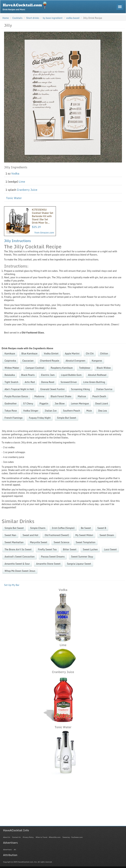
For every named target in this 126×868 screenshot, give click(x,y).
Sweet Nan (10, 535)
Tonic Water (14, 198)
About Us (7, 837)
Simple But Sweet (67, 418)
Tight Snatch (11, 382)
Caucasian (28, 361)
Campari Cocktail (35, 368)
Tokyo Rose (11, 411)
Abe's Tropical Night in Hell (19, 389)
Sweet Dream (107, 535)
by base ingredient (53, 18)
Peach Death (99, 396)
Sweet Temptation (86, 542)
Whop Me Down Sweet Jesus (20, 571)
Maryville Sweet (39, 542)
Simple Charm (38, 528)
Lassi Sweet (110, 549)
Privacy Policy (28, 837)
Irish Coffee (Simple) (63, 528)
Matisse (82, 396)
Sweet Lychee (90, 549)
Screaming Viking (80, 389)
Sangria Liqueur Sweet (79, 564)
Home (6, 18)
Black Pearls (28, 375)
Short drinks (33, 18)
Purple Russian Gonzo (16, 396)
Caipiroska (10, 361)
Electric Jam (48, 375)
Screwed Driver (69, 382)
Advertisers (7, 849)
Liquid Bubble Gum (71, 375)
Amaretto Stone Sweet (48, 564)
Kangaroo (97, 361)
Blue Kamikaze (29, 353)
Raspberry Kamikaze (62, 368)
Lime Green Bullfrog (94, 382)
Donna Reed (48, 382)
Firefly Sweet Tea (47, 549)
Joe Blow (60, 403)
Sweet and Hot (30, 535)
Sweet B (102, 528)
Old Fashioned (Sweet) (57, 535)
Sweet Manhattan (14, 542)
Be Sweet (86, 528)
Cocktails (17, 18)
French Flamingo (14, 418)
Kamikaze (10, 353)
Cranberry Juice (27, 190)
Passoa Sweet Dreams (53, 557)
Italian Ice (51, 411)
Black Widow (104, 368)
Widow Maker (12, 368)
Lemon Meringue (80, 403)
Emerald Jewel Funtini (52, 389)
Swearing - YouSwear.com (73, 837)
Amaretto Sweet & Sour (17, 564)
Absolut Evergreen (75, 361)
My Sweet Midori (84, 535)
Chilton (104, 353)
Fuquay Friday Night (40, 418)
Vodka (15, 173)
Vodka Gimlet (51, 353)
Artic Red (30, 382)
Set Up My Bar (12, 585)
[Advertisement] (63, 803)
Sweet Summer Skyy (82, 557)
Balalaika (10, 375)
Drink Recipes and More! (26, 6)
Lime (22, 182)
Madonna (39, 396)
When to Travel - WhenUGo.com (48, 837)
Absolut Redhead (97, 375)
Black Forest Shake (61, 396)
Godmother (11, 403)
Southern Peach (72, 411)
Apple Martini (72, 353)
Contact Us (16, 837)
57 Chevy (28, 403)
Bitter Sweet (70, 549)
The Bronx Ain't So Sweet (18, 549)
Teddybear (85, 368)
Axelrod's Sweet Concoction (20, 557)
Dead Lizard (102, 403)
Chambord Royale (50, 361)
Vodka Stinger (31, 411)
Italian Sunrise (104, 389)
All (15, 849)
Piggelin (44, 403)
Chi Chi (90, 353)
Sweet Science (61, 542)
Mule (89, 411)
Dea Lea (102, 411)
